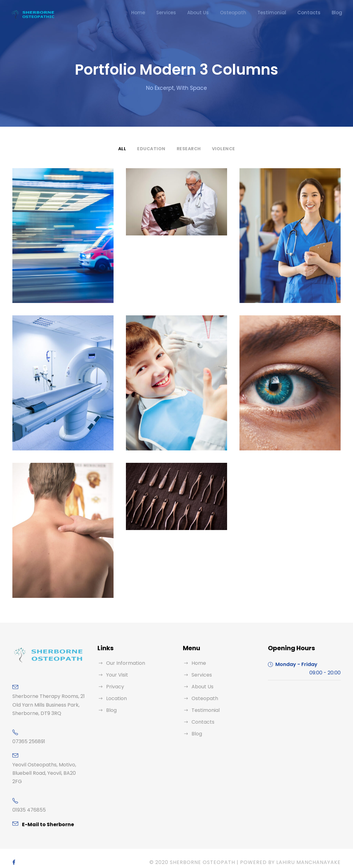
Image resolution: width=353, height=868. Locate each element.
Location (116, 698)
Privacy (114, 687)
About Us (216, 13)
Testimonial (281, 13)
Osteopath (247, 13)
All (122, 149)
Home (160, 13)
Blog (338, 13)
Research (188, 149)
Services (186, 13)
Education (151, 149)
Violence (224, 149)
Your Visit (116, 675)
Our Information (123, 663)
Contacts (313, 13)
